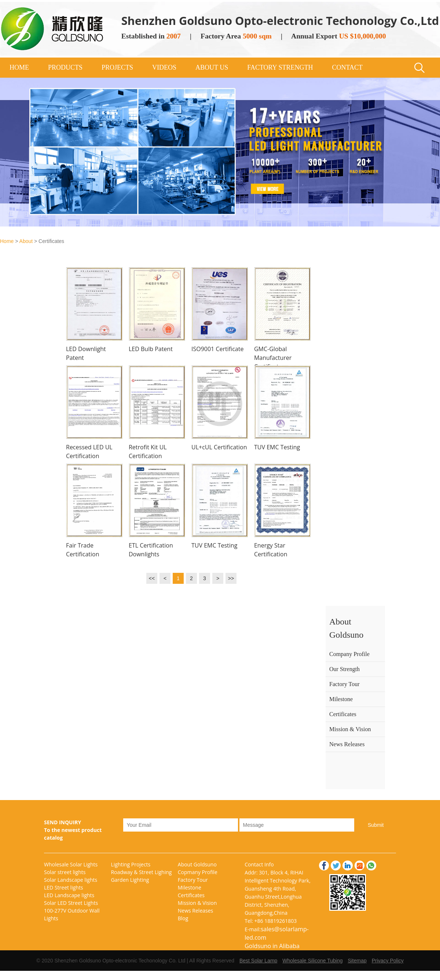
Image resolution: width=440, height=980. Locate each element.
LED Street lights (64, 887)
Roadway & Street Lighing (141, 872)
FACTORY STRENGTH (280, 67)
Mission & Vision (350, 729)
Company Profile (349, 654)
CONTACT (347, 67)
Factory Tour (344, 684)
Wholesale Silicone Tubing (312, 961)
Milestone (341, 699)
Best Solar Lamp (258, 961)
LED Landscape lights (69, 895)
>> (231, 578)
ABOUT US (212, 67)
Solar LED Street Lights (71, 903)
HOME (19, 67)
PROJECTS (117, 67)
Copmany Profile (198, 872)
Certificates (343, 714)
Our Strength (344, 669)
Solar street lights (65, 872)
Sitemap (357, 961)
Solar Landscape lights (71, 880)
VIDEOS (164, 67)
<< (152, 578)
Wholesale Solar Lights (71, 864)
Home (7, 241)
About (26, 241)
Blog (183, 918)
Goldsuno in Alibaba (272, 946)
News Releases (347, 744)
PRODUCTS (65, 67)
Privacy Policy (388, 961)
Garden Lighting (130, 880)
